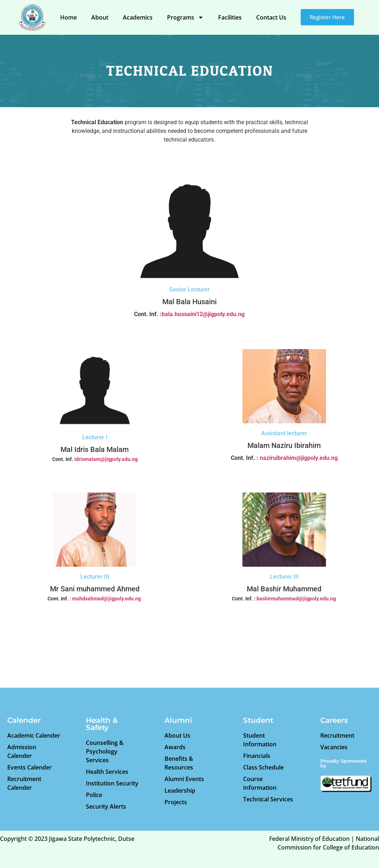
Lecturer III (95, 577)
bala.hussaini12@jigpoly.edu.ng (203, 314)
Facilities (230, 17)
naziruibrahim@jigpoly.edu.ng (299, 458)
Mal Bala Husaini (189, 302)
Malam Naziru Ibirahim (284, 445)
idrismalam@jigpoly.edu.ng (106, 459)
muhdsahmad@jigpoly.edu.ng (107, 599)
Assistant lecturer (284, 433)
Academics (138, 17)
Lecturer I (95, 437)
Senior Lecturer (189, 290)
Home (68, 17)
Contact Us (271, 17)
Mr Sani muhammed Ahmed (95, 589)
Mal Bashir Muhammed (284, 589)
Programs (185, 17)
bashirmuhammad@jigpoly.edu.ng (296, 599)
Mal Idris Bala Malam (95, 449)
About (100, 17)
